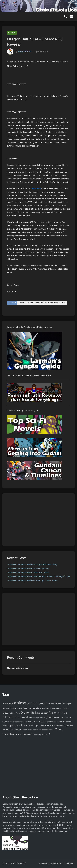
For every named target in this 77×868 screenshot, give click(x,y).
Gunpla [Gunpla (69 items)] (6, 722)
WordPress (55, 863)
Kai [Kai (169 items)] (42, 721)
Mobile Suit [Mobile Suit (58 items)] (68, 725)
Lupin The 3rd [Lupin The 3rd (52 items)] (28, 725)
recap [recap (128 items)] (19, 734)
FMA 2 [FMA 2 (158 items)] (63, 713)
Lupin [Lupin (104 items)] (11, 725)
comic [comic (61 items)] (49, 709)
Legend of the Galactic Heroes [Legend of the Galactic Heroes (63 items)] (58, 722)
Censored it (36, 188)
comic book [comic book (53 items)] (57, 709)
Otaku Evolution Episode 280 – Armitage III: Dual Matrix (32, 580)
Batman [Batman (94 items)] (6, 708)
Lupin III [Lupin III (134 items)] (18, 725)
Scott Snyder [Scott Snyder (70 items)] (38, 735)
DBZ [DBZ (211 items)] (5, 713)
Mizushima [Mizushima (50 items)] (59, 726)
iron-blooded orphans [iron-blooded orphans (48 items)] (17, 722)
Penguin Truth (25, 51)
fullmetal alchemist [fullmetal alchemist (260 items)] (15, 717)
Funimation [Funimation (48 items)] (33, 718)
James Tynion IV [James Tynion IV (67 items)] (33, 722)
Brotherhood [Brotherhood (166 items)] (30, 708)
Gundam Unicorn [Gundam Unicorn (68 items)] (65, 717)
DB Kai (30, 303)
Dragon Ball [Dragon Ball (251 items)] (28, 713)
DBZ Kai (39, 303)
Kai (64, 303)
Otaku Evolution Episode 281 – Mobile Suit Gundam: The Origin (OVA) (38, 576)
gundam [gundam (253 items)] (51, 717)
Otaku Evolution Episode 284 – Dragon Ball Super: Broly (32, 564)
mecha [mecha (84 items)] (51, 725)
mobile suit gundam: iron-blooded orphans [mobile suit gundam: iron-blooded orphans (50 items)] (38, 730)
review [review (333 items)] (27, 734)
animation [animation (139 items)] (8, 704)
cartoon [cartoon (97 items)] (42, 708)
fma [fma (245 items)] (51, 713)
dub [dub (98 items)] (38, 713)
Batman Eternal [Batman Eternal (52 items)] (16, 709)
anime (21, 303)
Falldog (37, 804)
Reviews (12, 33)
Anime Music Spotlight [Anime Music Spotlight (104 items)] (59, 704)
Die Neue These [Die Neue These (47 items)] (14, 713)
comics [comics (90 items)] (65, 708)
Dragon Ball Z (52, 303)
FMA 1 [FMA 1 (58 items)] (57, 713)
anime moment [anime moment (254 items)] (37, 703)
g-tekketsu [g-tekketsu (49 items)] (41, 718)
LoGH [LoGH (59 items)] (5, 725)
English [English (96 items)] (44, 713)
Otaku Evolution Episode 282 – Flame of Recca (28, 572)
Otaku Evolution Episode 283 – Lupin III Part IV (28, 568)
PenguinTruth (8, 807)
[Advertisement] (39, 520)
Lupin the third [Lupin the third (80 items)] (41, 725)
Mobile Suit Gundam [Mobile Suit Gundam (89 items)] (12, 730)
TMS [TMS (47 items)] (46, 735)
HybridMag (69, 863)
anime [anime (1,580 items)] (20, 703)
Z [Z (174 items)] (49, 734)
